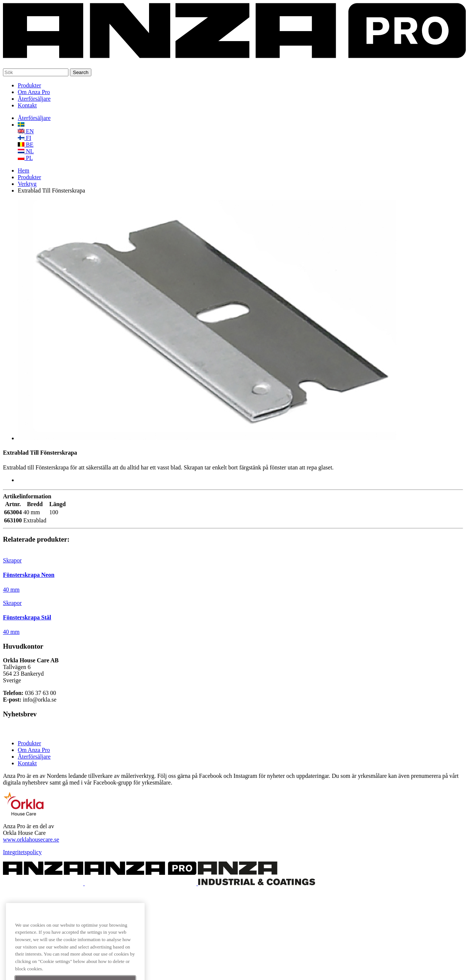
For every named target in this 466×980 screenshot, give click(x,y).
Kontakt (27, 105)
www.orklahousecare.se (31, 839)
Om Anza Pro (34, 92)
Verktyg (27, 184)
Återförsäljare (34, 99)
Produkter (29, 85)
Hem (23, 170)
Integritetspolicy (22, 852)
